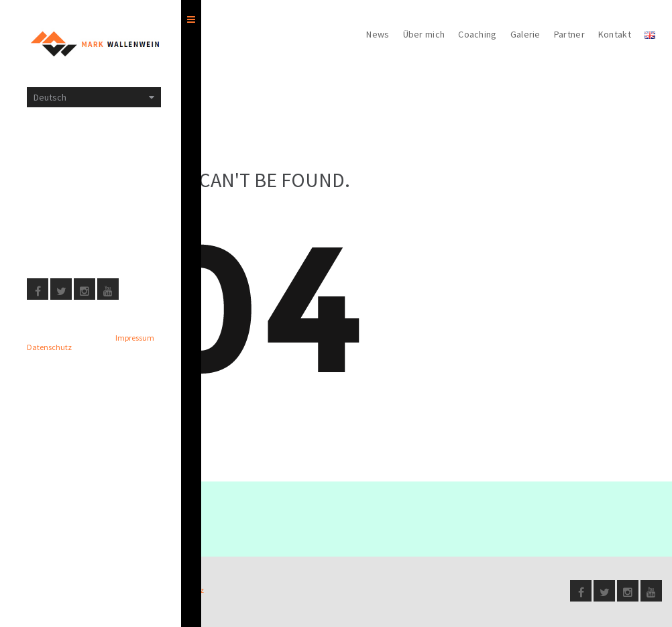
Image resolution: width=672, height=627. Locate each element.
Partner (569, 34)
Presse (42, 207)
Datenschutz (55, 237)
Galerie (525, 34)
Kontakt (615, 34)
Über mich (424, 34)
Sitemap (44, 178)
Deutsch (50, 97)
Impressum (50, 148)
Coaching (477, 34)
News (378, 34)
